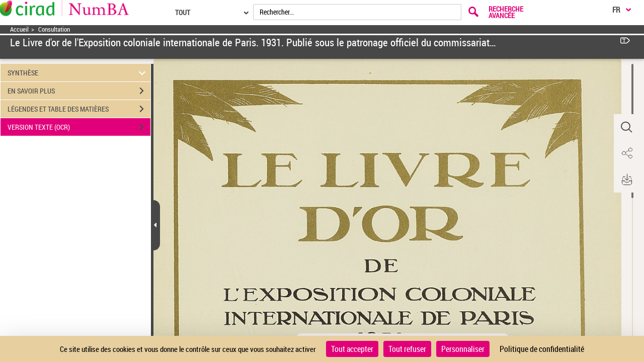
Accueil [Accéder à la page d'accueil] (19, 29)
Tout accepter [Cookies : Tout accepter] (352, 349)
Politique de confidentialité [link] (542, 349)
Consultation (54, 29)
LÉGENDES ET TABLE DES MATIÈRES (79, 109)
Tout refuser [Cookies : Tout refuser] (407, 349)
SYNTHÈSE (78, 73)
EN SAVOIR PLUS (79, 91)
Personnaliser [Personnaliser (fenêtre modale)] (463, 349)
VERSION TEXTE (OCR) (79, 127)
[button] (626, 127)
